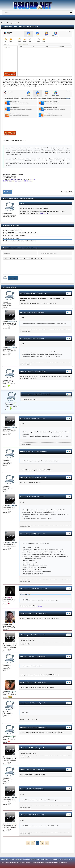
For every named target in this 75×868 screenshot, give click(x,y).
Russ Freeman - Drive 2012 (12, 238)
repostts (22, 656)
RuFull (21, 313)
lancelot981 (25, 394)
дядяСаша (23, 727)
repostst (22, 703)
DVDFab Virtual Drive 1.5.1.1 (12, 181)
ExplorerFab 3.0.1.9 (15, 179)
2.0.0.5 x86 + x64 (27, 181)
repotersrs (22, 293)
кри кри (22, 613)
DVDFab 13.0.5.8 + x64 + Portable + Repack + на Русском (20, 241)
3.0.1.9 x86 (32, 179)
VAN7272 (22, 682)
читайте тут (44, 213)
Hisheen (22, 589)
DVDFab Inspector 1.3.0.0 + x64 (13, 230)
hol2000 (22, 371)
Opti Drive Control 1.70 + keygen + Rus (15, 236)
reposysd (22, 451)
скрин (40, 606)
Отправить (13, 278)
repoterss (22, 477)
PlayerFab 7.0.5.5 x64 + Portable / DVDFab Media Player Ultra (21, 233)
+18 (8, 192)
